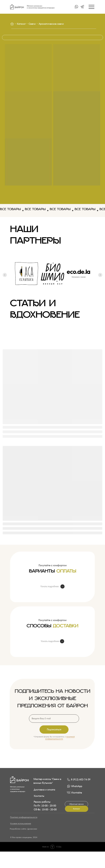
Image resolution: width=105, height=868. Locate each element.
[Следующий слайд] (100, 280)
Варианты (53, 573)
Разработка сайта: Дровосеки (23, 829)
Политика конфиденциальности (24, 817)
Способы (52, 628)
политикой (70, 737)
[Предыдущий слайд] (5, 280)
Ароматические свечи (51, 24)
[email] (54, 719)
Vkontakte (76, 793)
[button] (76, 804)
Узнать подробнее (50, 586)
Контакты (39, 796)
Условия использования (21, 823)
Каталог (21, 24)
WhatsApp (77, 786)
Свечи (32, 24)
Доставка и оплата (44, 790)
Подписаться (54, 729)
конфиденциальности (54, 739)
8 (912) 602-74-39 (81, 779)
